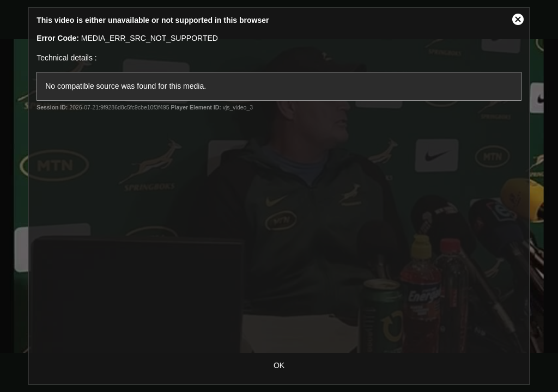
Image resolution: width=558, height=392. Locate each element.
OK (279, 365)
